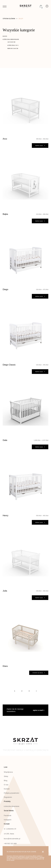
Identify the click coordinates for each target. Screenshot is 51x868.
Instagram (8, 820)
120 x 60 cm (11, 42)
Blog (6, 780)
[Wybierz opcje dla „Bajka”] (40, 221)
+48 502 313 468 (10, 844)
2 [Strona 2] (22, 691)
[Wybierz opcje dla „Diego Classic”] (40, 372)
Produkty (7, 801)
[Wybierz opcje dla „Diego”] (40, 296)
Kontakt (7, 789)
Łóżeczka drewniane (11, 39)
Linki (6, 767)
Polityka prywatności (12, 793)
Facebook (8, 815)
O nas (6, 785)
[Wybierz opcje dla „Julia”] (40, 598)
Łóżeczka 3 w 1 (13, 45)
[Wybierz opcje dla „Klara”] (39, 673)
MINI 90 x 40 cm (13, 48)
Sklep (6, 776)
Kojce (5, 36)
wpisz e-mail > (39, 710)
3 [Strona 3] (29, 691)
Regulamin (8, 797)
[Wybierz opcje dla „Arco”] (40, 146)
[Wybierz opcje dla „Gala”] (40, 447)
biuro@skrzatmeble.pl (12, 839)
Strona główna (9, 19)
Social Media (9, 811)
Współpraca (8, 772)
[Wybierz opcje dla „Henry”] (40, 522)
